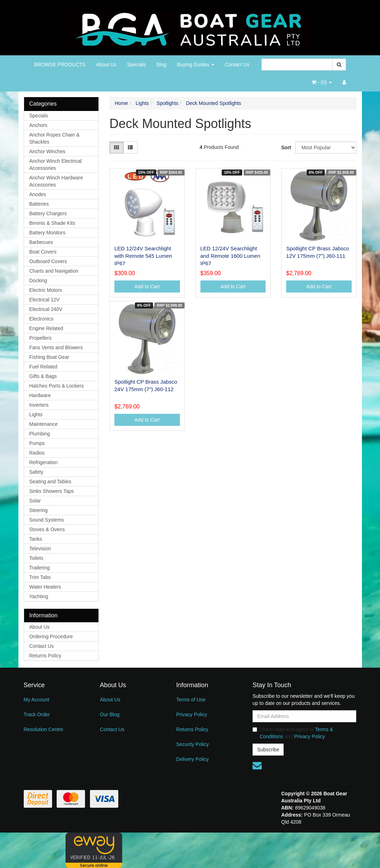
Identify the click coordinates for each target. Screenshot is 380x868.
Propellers (41, 338)
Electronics (41, 319)
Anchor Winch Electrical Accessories (56, 165)
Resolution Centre (44, 729)
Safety (36, 472)
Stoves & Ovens (47, 529)
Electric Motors (46, 290)
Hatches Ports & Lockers (57, 386)
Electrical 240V (46, 309)
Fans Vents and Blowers (56, 347)
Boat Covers (43, 252)
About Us (106, 65)
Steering (39, 510)
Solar (35, 501)
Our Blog (110, 714)
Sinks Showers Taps (52, 491)
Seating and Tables (50, 482)
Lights (36, 414)
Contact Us (237, 65)
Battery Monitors (47, 233)
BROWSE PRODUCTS (60, 65)
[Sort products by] (326, 148)
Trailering (40, 568)
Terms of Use (191, 700)
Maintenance (44, 424)
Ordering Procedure (51, 636)
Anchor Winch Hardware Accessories (56, 181)
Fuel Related (43, 367)
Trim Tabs (40, 577)
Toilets (36, 558)
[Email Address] (304, 716)
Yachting (39, 596)
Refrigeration (44, 462)
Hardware (40, 395)
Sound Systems (47, 520)
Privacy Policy (192, 714)
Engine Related (46, 328)
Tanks (36, 539)
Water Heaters (45, 587)
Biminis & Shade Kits (52, 223)
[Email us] (257, 766)
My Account (36, 700)
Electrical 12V (45, 300)
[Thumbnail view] (117, 148)
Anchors (38, 125)
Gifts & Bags (43, 376)
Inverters (39, 405)
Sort (286, 148)
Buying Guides (196, 65)
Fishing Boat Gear (49, 357)
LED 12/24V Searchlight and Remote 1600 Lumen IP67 (230, 256)
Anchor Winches (47, 151)
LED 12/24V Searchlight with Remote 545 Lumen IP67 (143, 256)
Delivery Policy (193, 759)
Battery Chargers (48, 213)
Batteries (39, 204)
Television (40, 549)
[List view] (130, 148)
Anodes (38, 194)
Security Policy (193, 744)
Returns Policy (45, 656)
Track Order (37, 714)
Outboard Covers (48, 261)
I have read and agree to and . (293, 733)
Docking (38, 280)
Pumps (37, 443)
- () (322, 82)
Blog (161, 65)
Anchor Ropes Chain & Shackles (55, 138)
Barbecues (41, 242)
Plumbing (40, 434)
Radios (37, 453)
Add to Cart (147, 286)
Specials (137, 65)
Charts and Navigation (54, 271)
